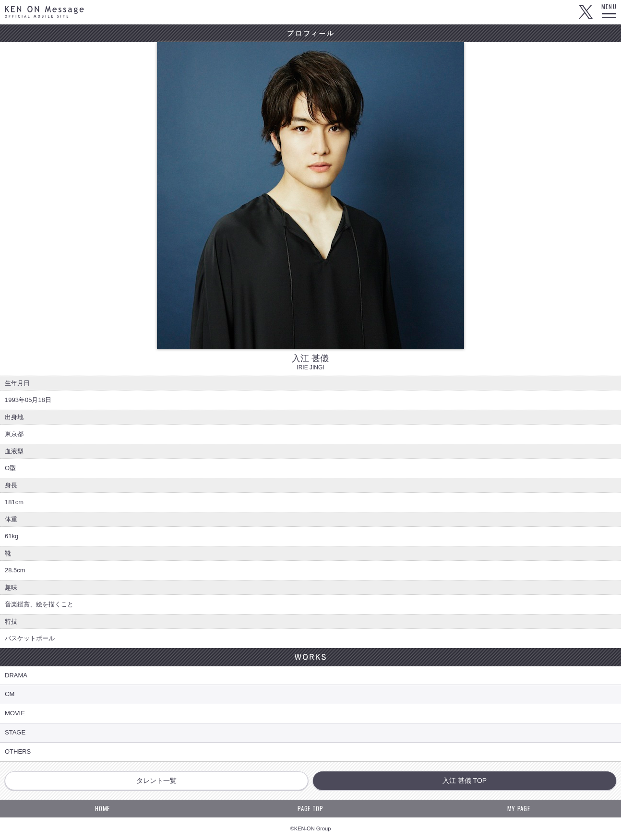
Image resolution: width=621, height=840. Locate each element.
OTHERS (18, 751)
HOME (102, 808)
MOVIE (15, 713)
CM (10, 694)
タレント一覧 (156, 781)
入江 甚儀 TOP (465, 781)
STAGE (15, 732)
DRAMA (16, 675)
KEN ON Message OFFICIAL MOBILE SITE (44, 12)
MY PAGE (519, 808)
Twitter (585, 12)
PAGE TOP (310, 808)
